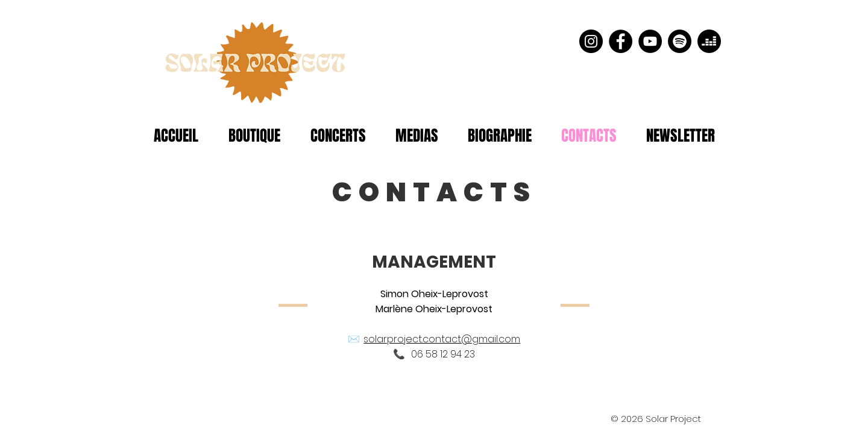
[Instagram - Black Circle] (591, 41)
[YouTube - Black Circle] (650, 41)
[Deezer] (709, 41)
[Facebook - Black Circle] (621, 41)
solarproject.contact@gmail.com (442, 339)
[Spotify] (680, 41)
